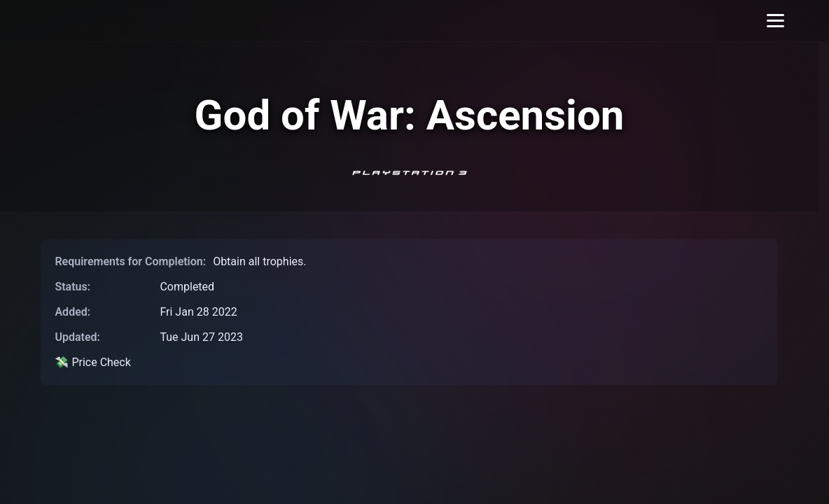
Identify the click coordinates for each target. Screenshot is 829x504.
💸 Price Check (92, 362)
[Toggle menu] (775, 21)
